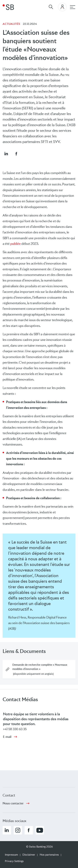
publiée (15, 244)
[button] (6, 154)
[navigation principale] (73, 7)
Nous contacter (13, 803)
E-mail (7, 737)
